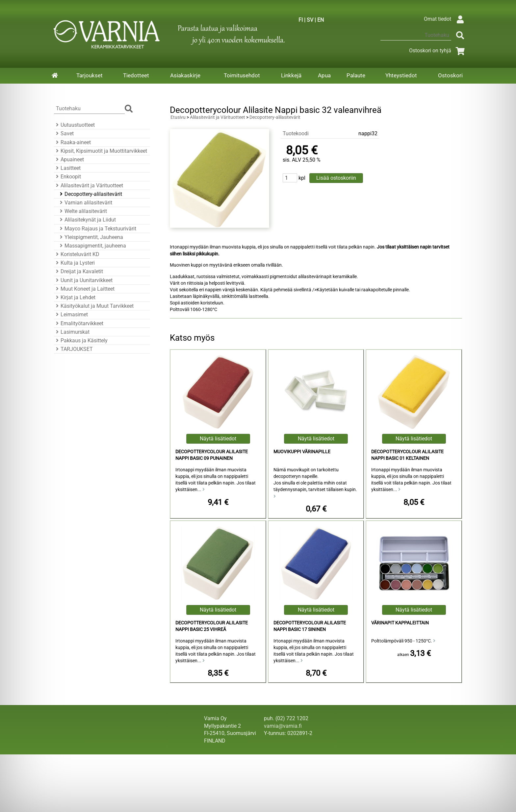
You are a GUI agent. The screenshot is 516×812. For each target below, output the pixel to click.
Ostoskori (450, 75)
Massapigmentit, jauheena (92, 246)
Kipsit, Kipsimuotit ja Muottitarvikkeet (101, 151)
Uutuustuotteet (74, 125)
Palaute (356, 75)
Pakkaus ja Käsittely (81, 341)
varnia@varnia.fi (283, 726)
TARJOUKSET (73, 349)
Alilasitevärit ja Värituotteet (89, 185)
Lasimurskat (72, 332)
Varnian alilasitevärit (85, 203)
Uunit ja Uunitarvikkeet (83, 280)
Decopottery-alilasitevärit (90, 194)
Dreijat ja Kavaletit (78, 271)
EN (321, 20)
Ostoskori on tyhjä (438, 51)
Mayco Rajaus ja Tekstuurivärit (97, 229)
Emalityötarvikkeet (79, 323)
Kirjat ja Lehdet (75, 297)
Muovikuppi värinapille (302, 452)
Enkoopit (67, 177)
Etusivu (178, 117)
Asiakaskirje (185, 75)
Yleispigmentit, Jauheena (90, 237)
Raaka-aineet (72, 142)
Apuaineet (69, 159)
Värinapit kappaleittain (400, 623)
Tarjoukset (90, 75)
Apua (324, 75)
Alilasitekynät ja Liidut (87, 220)
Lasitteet (67, 168)
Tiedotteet (136, 75)
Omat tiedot (445, 19)
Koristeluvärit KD (77, 254)
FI (301, 20)
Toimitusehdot (242, 75)
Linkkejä (291, 75)
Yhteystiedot (401, 75)
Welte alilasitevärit (82, 211)
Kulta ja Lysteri (74, 263)
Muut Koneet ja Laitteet (84, 289)
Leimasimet (71, 314)
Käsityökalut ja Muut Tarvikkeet (94, 306)
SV (310, 20)
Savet (64, 133)
